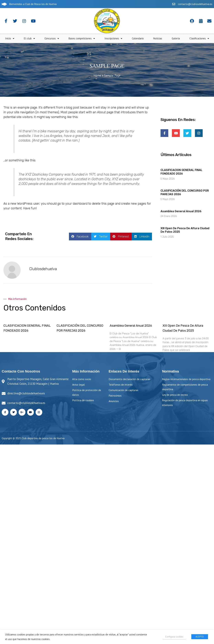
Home (97, 75)
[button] (80, 237)
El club (99, 39)
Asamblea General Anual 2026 (181, 211)
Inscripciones (183, 39)
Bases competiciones (151, 39)
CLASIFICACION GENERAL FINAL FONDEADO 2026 (181, 172)
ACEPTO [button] (200, 637)
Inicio (79, 39)
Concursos (121, 39)
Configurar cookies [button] (174, 637)
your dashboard (76, 204)
